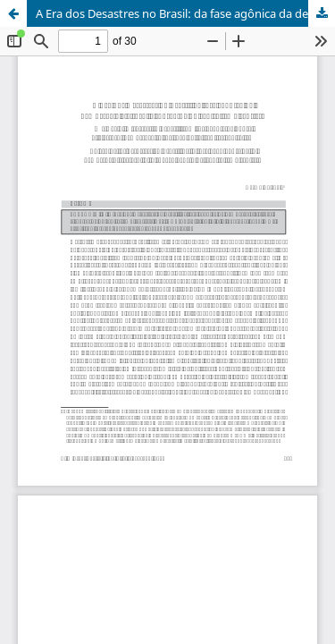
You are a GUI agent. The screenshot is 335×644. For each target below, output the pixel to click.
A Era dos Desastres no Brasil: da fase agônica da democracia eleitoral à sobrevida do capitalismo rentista (185, 13)
